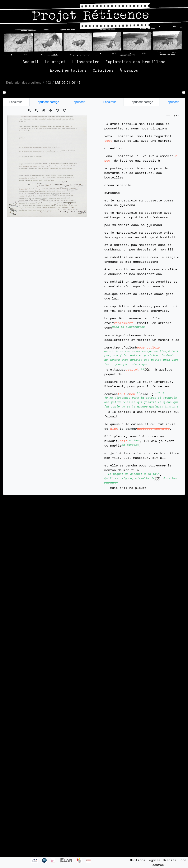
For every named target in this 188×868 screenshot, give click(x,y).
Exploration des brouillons (135, 62)
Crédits (170, 860)
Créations (103, 70)
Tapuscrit (78, 102)
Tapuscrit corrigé (48, 102)
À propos (129, 70)
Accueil (31, 62)
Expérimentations (68, 70)
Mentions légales (145, 860)
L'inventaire (86, 62)
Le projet (55, 62)
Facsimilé (16, 102)
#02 (48, 83)
